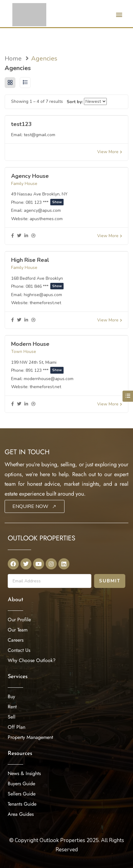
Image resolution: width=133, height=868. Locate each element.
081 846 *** (45, 286)
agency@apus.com (42, 210)
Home (13, 59)
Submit (110, 581)
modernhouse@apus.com (49, 379)
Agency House (30, 176)
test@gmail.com (39, 135)
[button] (119, 14)
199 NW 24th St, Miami (34, 362)
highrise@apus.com (43, 295)
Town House (24, 352)
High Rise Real (30, 260)
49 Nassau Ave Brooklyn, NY (39, 194)
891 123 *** (45, 370)
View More (110, 152)
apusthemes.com (46, 219)
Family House (24, 184)
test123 (21, 124)
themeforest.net (45, 303)
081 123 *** (45, 202)
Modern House (30, 344)
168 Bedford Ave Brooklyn (37, 278)
